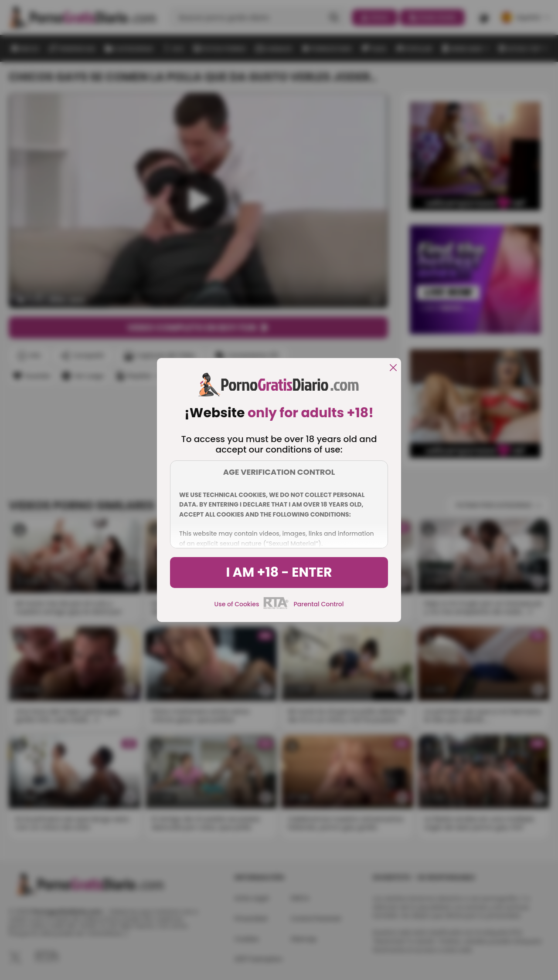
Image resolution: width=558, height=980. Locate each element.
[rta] (276, 608)
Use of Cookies (237, 604)
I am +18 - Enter (279, 572)
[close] (393, 368)
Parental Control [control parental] (318, 604)
